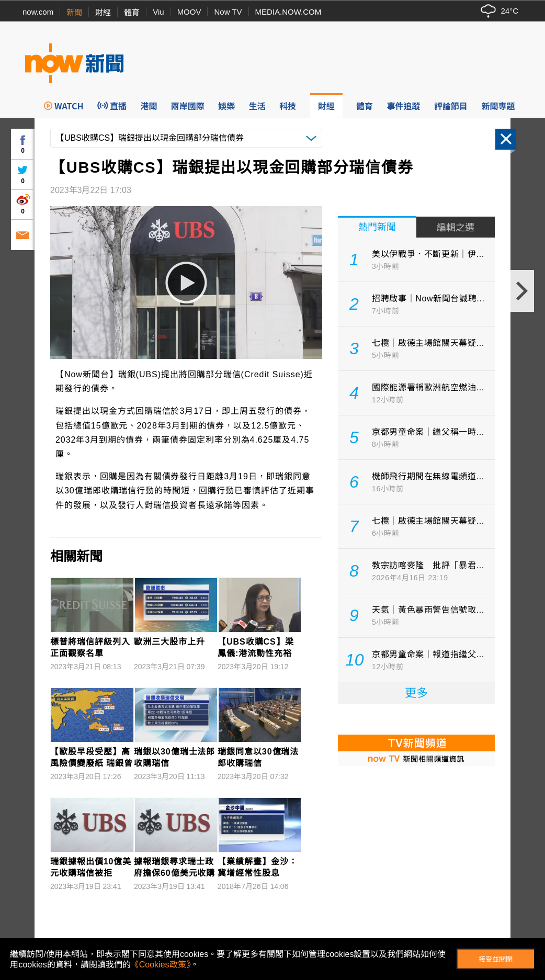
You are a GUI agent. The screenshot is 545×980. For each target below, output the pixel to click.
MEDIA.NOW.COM (288, 12)
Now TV (228, 12)
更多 (416, 693)
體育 (132, 12)
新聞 (74, 12)
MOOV (189, 12)
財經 (103, 12)
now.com (38, 12)
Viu (158, 12)
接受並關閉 (496, 959)
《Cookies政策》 (161, 965)
